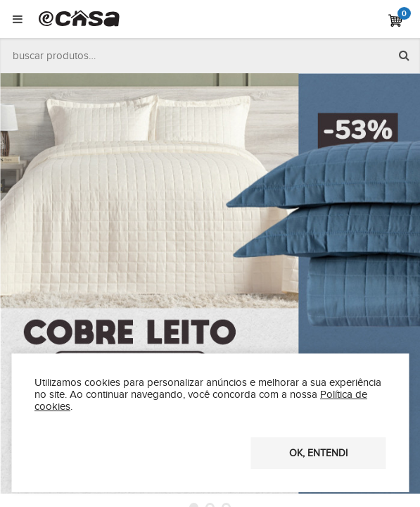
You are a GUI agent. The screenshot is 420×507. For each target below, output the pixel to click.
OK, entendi (318, 453)
